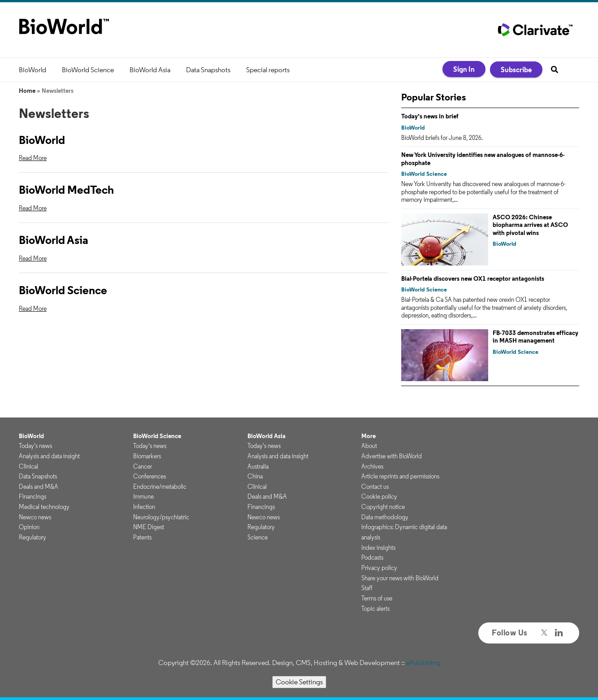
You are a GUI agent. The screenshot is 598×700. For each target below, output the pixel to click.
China (255, 476)
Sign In (464, 69)
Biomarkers (147, 456)
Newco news (35, 517)
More (368, 436)
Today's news (35, 446)
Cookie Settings (299, 682)
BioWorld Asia (150, 70)
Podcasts (372, 557)
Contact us (375, 487)
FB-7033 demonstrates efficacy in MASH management (535, 337)
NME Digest (149, 527)
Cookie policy (379, 496)
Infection (144, 507)
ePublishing (423, 663)
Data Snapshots (208, 70)
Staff (367, 588)
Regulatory (32, 537)
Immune (143, 496)
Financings (32, 496)
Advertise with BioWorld (392, 456)
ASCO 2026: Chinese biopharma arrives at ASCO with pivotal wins (530, 225)
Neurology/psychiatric (161, 517)
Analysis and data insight (49, 456)
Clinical (28, 466)
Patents (142, 537)
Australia (258, 466)
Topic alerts (375, 609)
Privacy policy (379, 568)
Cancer (143, 466)
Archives (372, 466)
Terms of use (377, 598)
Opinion (29, 527)
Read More (33, 158)
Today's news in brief (430, 116)
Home (27, 91)
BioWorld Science (88, 70)
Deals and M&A (39, 487)
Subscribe (516, 70)
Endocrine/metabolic (160, 487)
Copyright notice (383, 507)
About (369, 446)
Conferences (149, 476)
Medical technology (44, 507)
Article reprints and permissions (400, 476)
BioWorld (32, 70)
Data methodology (385, 517)
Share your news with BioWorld (400, 578)
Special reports (268, 70)
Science (258, 537)
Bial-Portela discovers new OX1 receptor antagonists (473, 278)
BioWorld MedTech (66, 189)
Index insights (378, 548)
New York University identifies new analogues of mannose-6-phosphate (483, 159)
